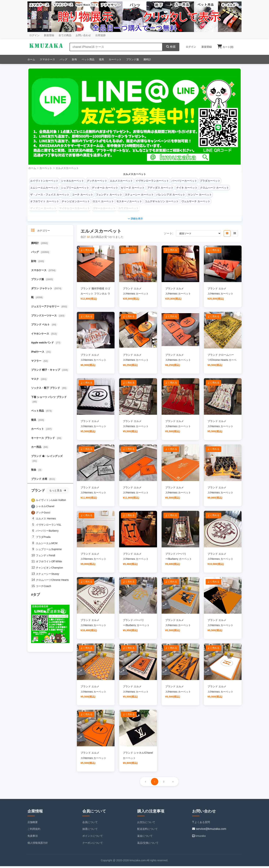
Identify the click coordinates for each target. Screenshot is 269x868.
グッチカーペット (97, 181)
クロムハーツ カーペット (214, 188)
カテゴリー (41, 232)
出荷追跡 (100, 35)
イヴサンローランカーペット (152, 181)
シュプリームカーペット (75, 188)
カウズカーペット (128, 208)
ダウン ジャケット (42, 290)
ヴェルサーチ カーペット (196, 201)
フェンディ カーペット (109, 195)
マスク (35, 381)
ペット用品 (88, 59)
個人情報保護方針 (38, 845)
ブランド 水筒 (40, 481)
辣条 (34, 472)
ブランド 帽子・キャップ (46, 372)
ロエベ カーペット (103, 201)
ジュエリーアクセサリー (46, 308)
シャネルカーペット (72, 181)
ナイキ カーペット (187, 188)
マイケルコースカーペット (74, 208)
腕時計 (147, 59)
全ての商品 (65, 35)
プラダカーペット (210, 181)
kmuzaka (199, 838)
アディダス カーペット (160, 188)
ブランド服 (132, 59)
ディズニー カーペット (43, 208)
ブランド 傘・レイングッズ (47, 458)
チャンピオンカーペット (76, 201)
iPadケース (38, 354)
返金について (145, 838)
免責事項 (33, 838)
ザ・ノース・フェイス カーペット (50, 195)
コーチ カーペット (83, 195)
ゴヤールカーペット (104, 208)
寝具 (102, 59)
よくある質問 (201, 824)
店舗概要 (33, 824)
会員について (90, 824)
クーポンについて (93, 845)
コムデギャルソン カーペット (162, 201)
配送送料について (147, 831)
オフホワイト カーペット (45, 201)
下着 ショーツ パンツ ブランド (49, 399)
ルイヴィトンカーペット (44, 181)
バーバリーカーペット (184, 181)
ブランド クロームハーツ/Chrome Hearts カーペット (222, 362)
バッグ (63, 59)
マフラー (37, 363)
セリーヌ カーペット (133, 188)
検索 (171, 47)
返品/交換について (148, 845)
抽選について (90, 831)
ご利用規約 (34, 831)
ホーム (31, 59)
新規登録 (49, 35)
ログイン (34, 35)
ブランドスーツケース (44, 317)
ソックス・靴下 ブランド (46, 390)
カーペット (115, 59)
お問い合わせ (83, 35)
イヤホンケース (40, 335)
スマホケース (47, 59)
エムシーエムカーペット (44, 188)
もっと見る (58, 492)
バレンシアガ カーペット (171, 195)
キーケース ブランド (43, 440)
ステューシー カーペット (139, 195)
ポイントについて (93, 838)
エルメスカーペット (67, 168)
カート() (225, 47)
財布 (74, 59)
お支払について (146, 824)
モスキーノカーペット (129, 201)
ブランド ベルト (41, 326)
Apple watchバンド (43, 344)
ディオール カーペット (105, 188)
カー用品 (37, 449)
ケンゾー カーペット (200, 195)
